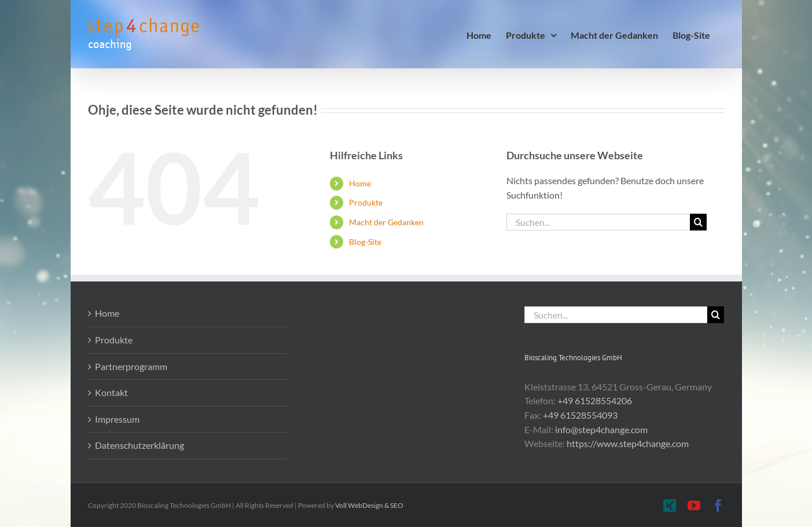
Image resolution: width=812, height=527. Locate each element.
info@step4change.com (601, 429)
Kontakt (111, 392)
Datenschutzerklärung (139, 445)
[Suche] (698, 222)
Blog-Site (365, 242)
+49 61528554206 (595, 400)
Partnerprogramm (131, 366)
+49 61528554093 (580, 415)
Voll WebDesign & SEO (369, 505)
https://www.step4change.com (628, 443)
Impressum (117, 419)
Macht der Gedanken (386, 222)
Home (360, 183)
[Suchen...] (598, 222)
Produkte (366, 202)
